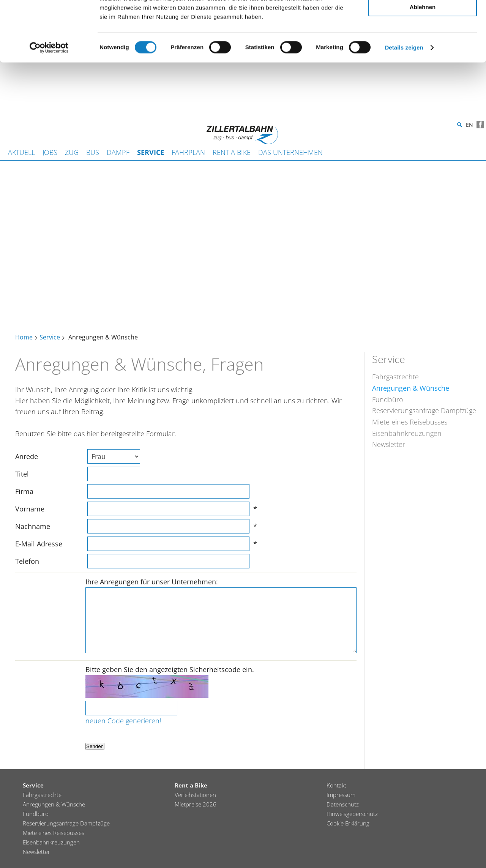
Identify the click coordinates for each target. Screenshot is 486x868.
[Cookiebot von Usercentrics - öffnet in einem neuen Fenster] (49, 104)
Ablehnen (423, 63)
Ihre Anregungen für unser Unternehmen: (152, 582)
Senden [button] (95, 746)
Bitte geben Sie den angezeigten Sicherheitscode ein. (170, 669)
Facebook (480, 125)
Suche (459, 125)
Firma (24, 491)
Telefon (27, 561)
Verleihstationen (195, 795)
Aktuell (21, 152)
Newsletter (389, 444)
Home (24, 338)
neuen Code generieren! (123, 721)
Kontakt (336, 785)
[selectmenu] (114, 456)
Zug (72, 152)
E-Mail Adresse (39, 544)
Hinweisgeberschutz (352, 814)
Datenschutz (343, 804)
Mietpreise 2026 (196, 804)
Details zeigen (404, 104)
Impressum (341, 795)
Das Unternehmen (290, 152)
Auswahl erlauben (423, 41)
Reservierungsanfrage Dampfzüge (424, 410)
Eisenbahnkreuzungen (407, 433)
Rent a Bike (232, 152)
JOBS (50, 152)
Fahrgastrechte (395, 377)
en (469, 126)
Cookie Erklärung (348, 823)
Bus (93, 152)
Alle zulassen (422, 19)
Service (151, 152)
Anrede (27, 456)
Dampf (118, 152)
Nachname (33, 526)
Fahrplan (188, 152)
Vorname (30, 509)
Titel (22, 474)
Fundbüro (388, 399)
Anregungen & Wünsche (411, 388)
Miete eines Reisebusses (410, 422)
